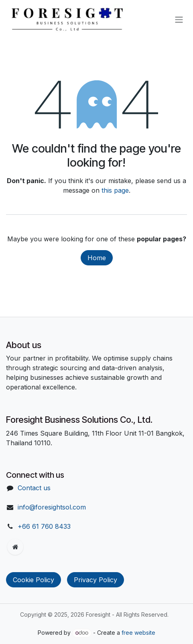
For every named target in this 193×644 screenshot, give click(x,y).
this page (115, 190)
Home (97, 258)
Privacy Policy (95, 580)
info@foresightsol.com (52, 507)
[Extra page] (15, 547)
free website (138, 633)
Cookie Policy (34, 580)
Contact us (34, 488)
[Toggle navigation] (179, 19)
